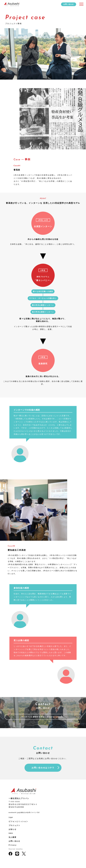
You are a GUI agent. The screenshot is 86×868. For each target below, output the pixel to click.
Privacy (13, 845)
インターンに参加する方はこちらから (38, 717)
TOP (11, 817)
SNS (11, 833)
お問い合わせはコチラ (43, 768)
